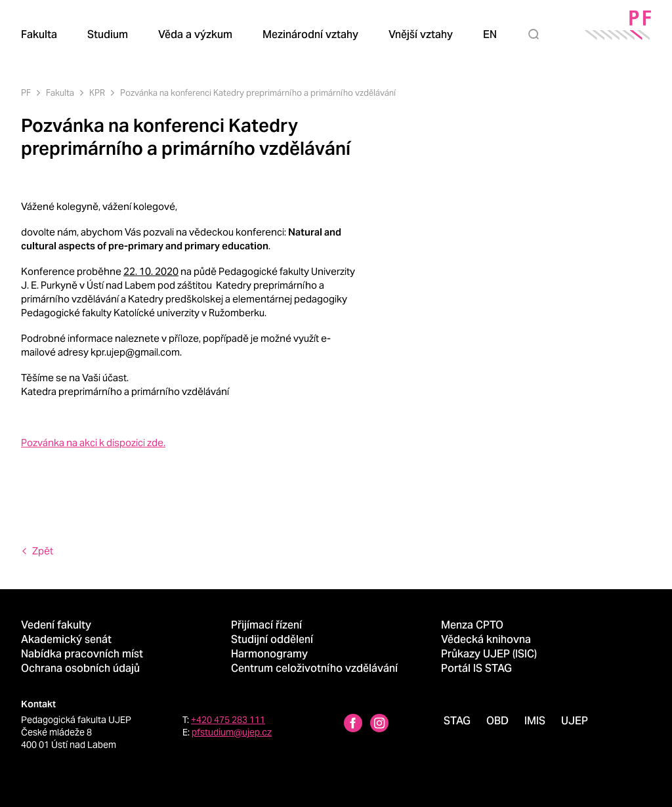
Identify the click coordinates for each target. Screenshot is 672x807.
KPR (97, 93)
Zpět (43, 551)
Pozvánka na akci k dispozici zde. (93, 443)
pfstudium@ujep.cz (232, 732)
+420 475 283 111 (228, 720)
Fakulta (60, 93)
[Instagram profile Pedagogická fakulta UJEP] (379, 725)
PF (26, 93)
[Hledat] (536, 34)
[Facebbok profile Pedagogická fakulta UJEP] (353, 725)
